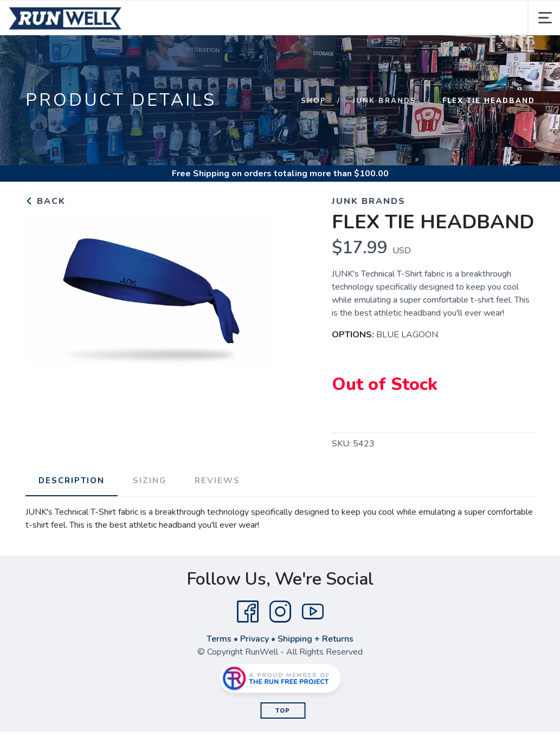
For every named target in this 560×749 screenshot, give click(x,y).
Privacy (255, 639)
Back (46, 201)
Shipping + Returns (316, 639)
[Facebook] (248, 612)
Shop (314, 101)
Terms (219, 639)
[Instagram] (280, 612)
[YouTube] (313, 612)
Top (283, 711)
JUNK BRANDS (384, 101)
